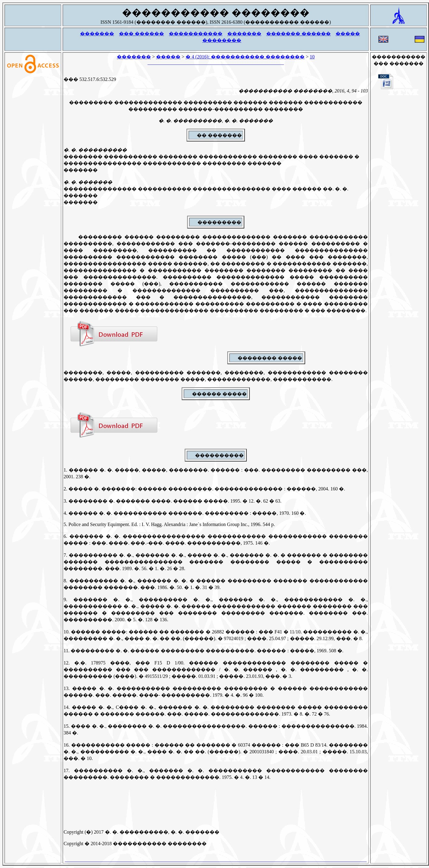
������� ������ (298, 34)
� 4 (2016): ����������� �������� (245, 57)
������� (97, 34)
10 (312, 57)
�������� (222, 40)
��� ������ (141, 34)
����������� (196, 34)
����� (348, 34)
